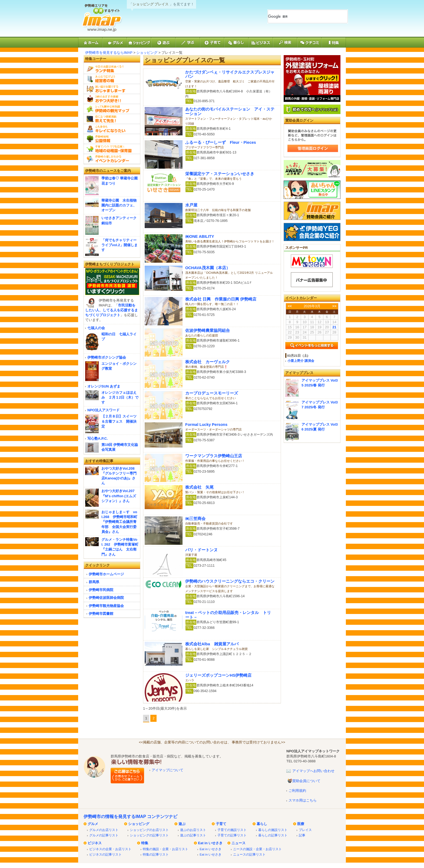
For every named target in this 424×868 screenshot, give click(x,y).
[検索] (301, 16)
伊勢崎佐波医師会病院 (106, 598)
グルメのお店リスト (104, 830)
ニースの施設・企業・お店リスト (257, 849)
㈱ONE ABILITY (200, 236)
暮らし (262, 824)
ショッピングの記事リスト (149, 835)
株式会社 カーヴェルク (208, 362)
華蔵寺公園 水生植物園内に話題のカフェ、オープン (119, 205)
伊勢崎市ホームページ (106, 574)
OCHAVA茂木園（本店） (208, 268)
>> (334, 306)
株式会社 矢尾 (199, 487)
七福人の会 (96, 328)
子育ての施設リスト (232, 830)
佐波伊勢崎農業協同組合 (208, 330)
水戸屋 (191, 205)
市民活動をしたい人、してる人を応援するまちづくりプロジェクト (112, 310)
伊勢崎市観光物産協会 (106, 606)
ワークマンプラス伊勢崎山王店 (214, 456)
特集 (145, 843)
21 (334, 327)
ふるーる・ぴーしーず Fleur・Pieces (221, 142)
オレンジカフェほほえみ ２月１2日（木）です (120, 397)
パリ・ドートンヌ (201, 550)
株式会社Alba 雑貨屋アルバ (212, 644)
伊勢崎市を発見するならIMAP (109, 53)
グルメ (93, 824)
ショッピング (147, 53)
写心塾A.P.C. (98, 438)
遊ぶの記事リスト (193, 835)
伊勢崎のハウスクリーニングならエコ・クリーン (230, 581)
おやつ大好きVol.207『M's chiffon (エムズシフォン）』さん (119, 496)
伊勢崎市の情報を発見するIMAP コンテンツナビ (130, 817)
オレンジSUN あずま (104, 386)
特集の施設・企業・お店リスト (165, 849)
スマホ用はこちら (303, 800)
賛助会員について (306, 781)
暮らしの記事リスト (273, 835)
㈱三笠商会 (195, 519)
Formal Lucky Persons (206, 425)
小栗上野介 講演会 (301, 361)
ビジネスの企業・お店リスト (110, 849)
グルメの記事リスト (104, 835)
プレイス (305, 830)
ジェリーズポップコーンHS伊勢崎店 (218, 675)
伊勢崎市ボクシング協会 (107, 357)
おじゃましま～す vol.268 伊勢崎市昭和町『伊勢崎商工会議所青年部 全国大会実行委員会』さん (119, 522)
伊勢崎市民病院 (101, 590)
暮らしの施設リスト (273, 830)
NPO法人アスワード (103, 410)
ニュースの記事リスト (249, 854)
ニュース (239, 843)
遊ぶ (182, 824)
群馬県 (94, 582)
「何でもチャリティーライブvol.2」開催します (120, 245)
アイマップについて (168, 770)
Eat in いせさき (210, 843)
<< (290, 306)
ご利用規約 (297, 791)
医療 (301, 824)
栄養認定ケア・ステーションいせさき (220, 174)
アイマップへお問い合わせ (313, 771)
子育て (221, 824)
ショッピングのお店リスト (149, 830)
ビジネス (95, 843)
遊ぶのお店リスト (193, 830)
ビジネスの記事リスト (105, 854)
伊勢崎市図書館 (101, 614)
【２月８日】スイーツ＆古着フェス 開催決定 (119, 421)
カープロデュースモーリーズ (212, 393)
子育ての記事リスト (232, 835)
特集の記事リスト (156, 854)
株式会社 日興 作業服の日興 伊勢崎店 (221, 299)
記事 (302, 835)
